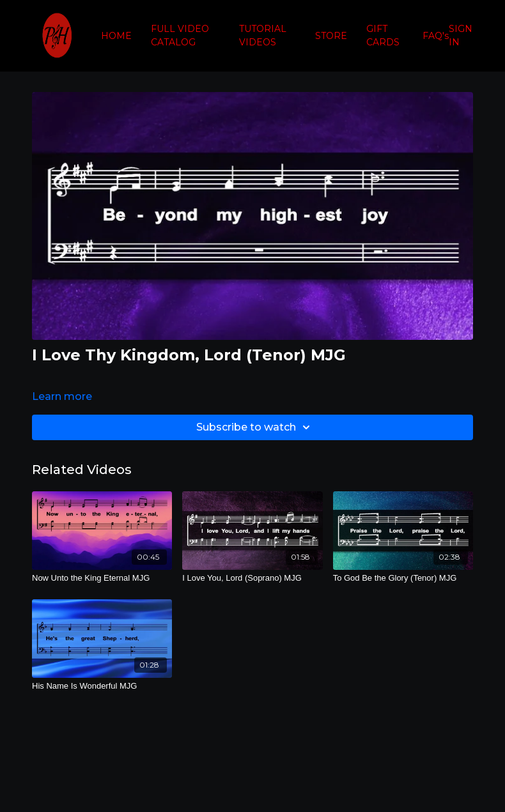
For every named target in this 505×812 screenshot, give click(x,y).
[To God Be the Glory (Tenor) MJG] (403, 578)
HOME (116, 36)
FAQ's (436, 36)
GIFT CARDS (383, 35)
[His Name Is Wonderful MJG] (102, 686)
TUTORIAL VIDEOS (263, 35)
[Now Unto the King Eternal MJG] (102, 578)
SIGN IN (461, 35)
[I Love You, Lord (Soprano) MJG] (252, 578)
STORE (331, 36)
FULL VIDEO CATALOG (180, 35)
